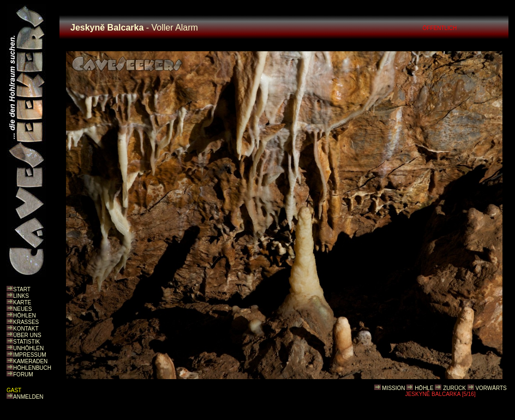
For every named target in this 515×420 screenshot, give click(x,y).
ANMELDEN (28, 397)
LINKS (21, 296)
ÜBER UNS (27, 335)
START (22, 289)
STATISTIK (26, 342)
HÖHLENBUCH (32, 368)
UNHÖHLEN (28, 348)
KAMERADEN (30, 361)
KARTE (22, 302)
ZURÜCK (454, 388)
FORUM (23, 374)
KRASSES (26, 322)
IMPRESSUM (30, 355)
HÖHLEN (25, 316)
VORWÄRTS (491, 388)
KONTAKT (26, 329)
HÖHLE (424, 388)
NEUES (22, 309)
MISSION (393, 388)
